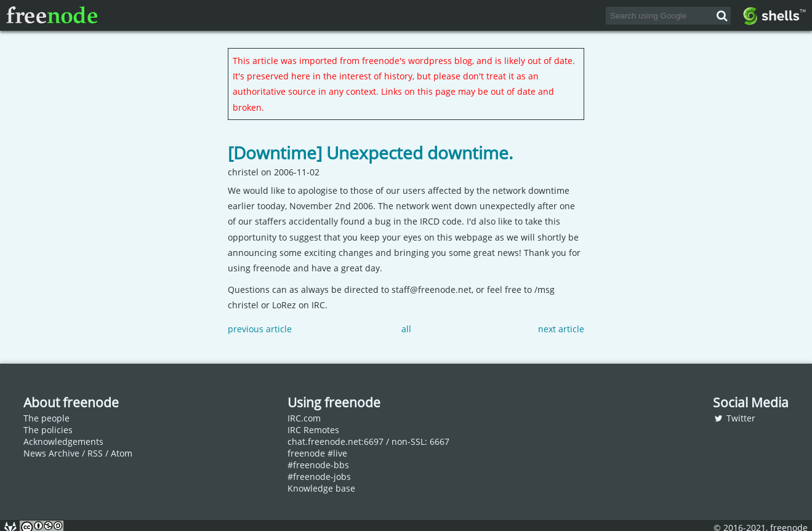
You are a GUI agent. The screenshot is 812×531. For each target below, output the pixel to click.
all (406, 329)
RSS (95, 453)
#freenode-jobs (319, 477)
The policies (48, 430)
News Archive (51, 453)
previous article (260, 329)
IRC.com (304, 418)
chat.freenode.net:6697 (336, 441)
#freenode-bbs (318, 465)
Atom (122, 453)
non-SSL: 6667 (420, 441)
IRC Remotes (313, 430)
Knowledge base (321, 488)
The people (46, 418)
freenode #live (317, 453)
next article (561, 329)
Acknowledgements (63, 441)
